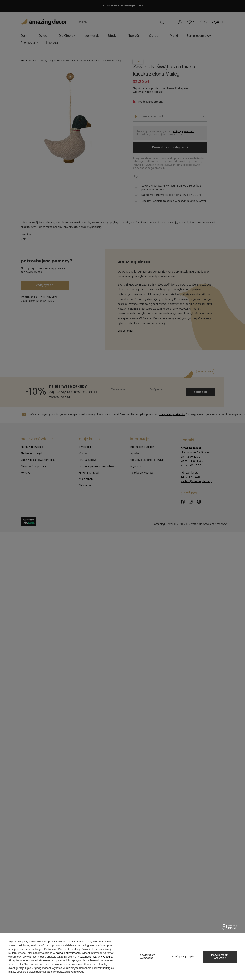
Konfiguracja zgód (183, 957)
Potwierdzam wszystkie (220, 957)
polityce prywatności (68, 953)
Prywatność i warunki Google (95, 957)
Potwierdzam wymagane (147, 957)
